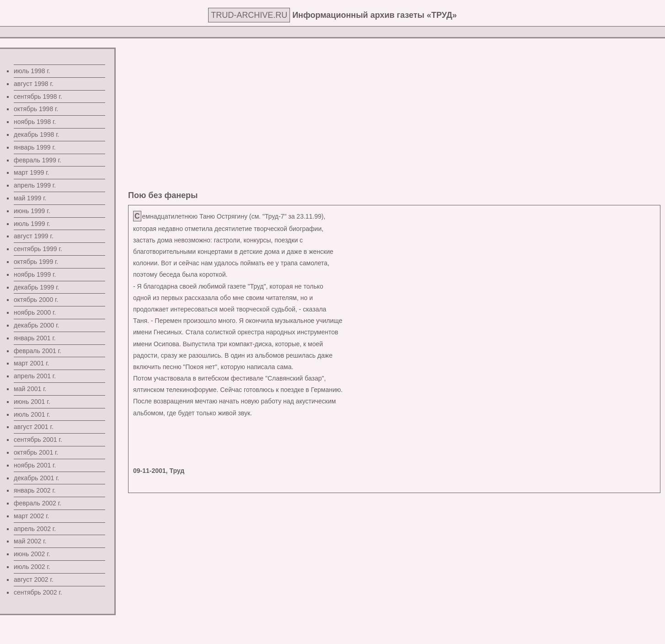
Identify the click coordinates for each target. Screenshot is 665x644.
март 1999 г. (32, 172)
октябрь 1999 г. (36, 262)
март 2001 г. (32, 363)
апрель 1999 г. (35, 185)
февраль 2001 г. (38, 351)
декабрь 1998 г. (36, 134)
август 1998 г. (34, 84)
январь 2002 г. (35, 490)
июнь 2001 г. (32, 402)
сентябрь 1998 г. (38, 97)
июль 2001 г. (32, 414)
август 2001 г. (34, 427)
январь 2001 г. (35, 338)
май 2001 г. (30, 389)
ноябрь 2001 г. (35, 465)
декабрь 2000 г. (36, 325)
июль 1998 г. (32, 71)
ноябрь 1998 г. (35, 122)
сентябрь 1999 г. (38, 249)
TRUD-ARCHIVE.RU (249, 15)
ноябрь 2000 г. (35, 312)
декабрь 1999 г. (36, 287)
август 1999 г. (34, 236)
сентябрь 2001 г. (38, 440)
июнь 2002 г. (32, 554)
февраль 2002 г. (38, 503)
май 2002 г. (30, 541)
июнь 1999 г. (32, 211)
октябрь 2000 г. (36, 300)
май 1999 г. (30, 198)
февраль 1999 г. (38, 160)
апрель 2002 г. (35, 529)
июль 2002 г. (32, 567)
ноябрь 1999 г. (35, 274)
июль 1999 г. (32, 224)
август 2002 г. (34, 580)
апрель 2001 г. (35, 376)
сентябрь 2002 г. (38, 592)
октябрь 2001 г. (36, 452)
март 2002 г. (32, 516)
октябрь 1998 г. (36, 109)
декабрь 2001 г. (36, 478)
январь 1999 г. (35, 147)
